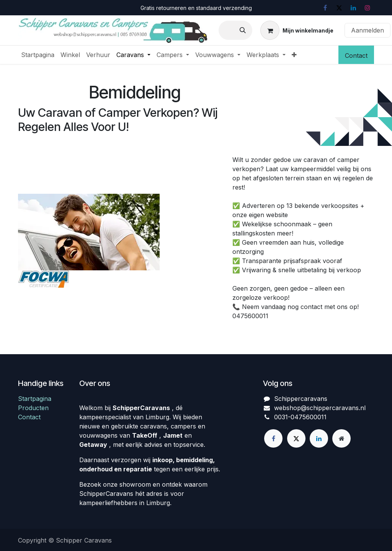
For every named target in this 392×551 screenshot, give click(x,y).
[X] (339, 8)
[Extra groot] (341, 438)
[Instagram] (367, 8)
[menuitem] (38, 55)
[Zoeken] (243, 30)
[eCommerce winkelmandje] (297, 30)
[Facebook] (325, 8)
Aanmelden (367, 30)
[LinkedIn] (353, 8)
